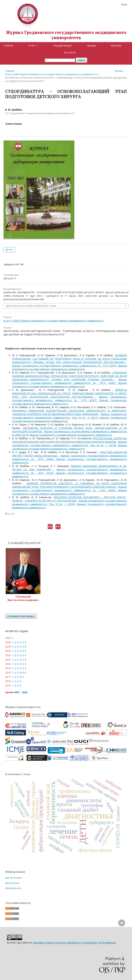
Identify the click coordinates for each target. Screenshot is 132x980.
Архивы (91, 45)
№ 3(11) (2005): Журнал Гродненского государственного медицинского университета (51, 74)
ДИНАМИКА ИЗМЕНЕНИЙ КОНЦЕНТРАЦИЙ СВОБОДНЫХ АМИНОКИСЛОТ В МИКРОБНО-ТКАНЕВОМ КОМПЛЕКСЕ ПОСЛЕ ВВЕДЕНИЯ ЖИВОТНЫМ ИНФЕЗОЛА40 (69, 412)
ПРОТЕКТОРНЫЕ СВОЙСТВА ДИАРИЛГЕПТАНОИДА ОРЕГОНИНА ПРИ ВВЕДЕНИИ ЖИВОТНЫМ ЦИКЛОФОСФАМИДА (69, 440)
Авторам (116, 45)
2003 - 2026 (21, 692)
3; (18, 642)
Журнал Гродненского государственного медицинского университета (66, 35)
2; (15, 642)
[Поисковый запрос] (60, 60)
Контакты (70, 52)
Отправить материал (21, 616)
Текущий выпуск (62, 45)
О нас (32, 45)
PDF (11, 250)
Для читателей (13, 878)
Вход (124, 4)
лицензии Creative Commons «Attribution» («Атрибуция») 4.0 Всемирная (74, 943)
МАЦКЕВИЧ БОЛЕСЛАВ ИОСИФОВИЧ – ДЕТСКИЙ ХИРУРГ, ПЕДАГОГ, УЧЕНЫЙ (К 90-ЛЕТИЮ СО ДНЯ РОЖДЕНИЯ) (69, 499)
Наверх (122, 937)
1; (13, 638)
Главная (8, 45)
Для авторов (12, 883)
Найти (81, 60)
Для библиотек (13, 888)
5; (23, 642)
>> (13, 513)
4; (21, 642)
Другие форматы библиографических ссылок (31, 306)
